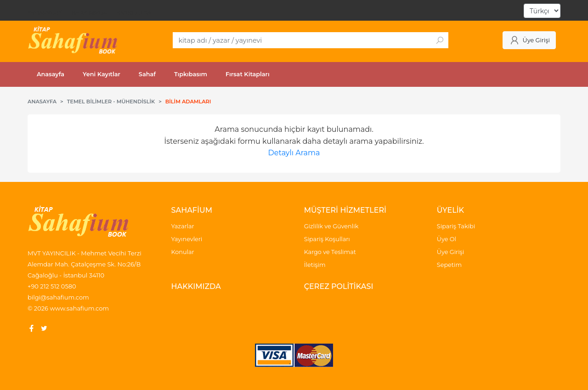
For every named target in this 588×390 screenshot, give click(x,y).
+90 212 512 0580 (52, 286)
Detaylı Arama (294, 153)
